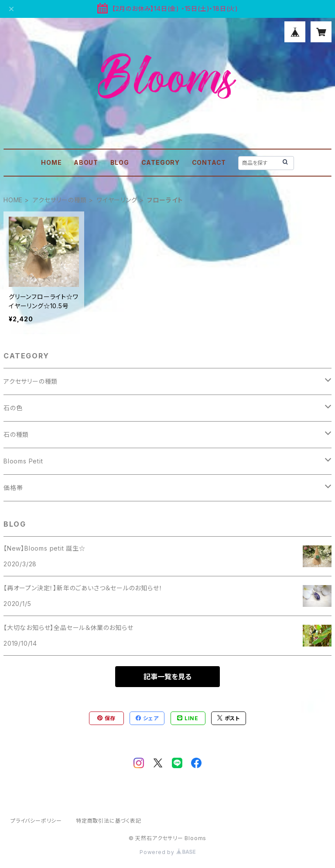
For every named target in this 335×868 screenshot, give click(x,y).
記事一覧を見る (167, 677)
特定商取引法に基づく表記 (109, 821)
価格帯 (13, 488)
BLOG (120, 162)
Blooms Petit (23, 461)
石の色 (13, 408)
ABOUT (86, 162)
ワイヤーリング (117, 200)
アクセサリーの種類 (60, 200)
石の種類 (16, 434)
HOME (51, 162)
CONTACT (209, 162)
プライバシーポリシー (36, 821)
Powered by (167, 852)
